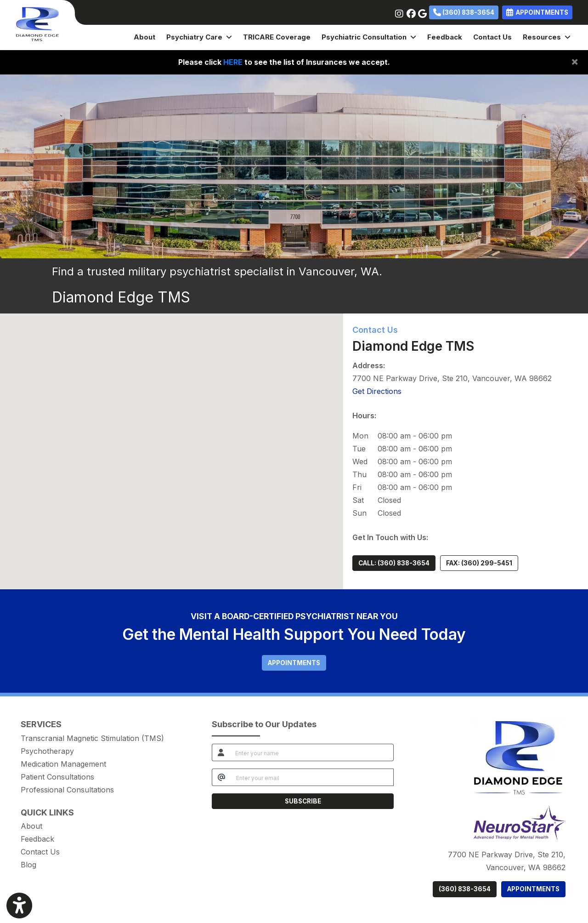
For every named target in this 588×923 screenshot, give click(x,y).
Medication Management (63, 764)
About (144, 37)
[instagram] (399, 11)
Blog (28, 865)
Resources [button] (547, 37)
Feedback (445, 37)
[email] (312, 777)
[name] (312, 752)
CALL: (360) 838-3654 (394, 563)
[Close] (575, 61)
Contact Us (492, 37)
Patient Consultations (57, 777)
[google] (421, 11)
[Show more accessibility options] (19, 906)
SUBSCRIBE (303, 801)
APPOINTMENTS (533, 889)
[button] (171, 443)
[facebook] (410, 11)
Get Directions (377, 391)
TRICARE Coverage (277, 37)
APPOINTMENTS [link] (537, 12)
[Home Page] (37, 24)
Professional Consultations (67, 790)
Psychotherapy (47, 751)
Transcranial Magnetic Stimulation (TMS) (92, 738)
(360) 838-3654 (464, 12)
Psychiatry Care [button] (199, 37)
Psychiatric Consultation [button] (369, 37)
